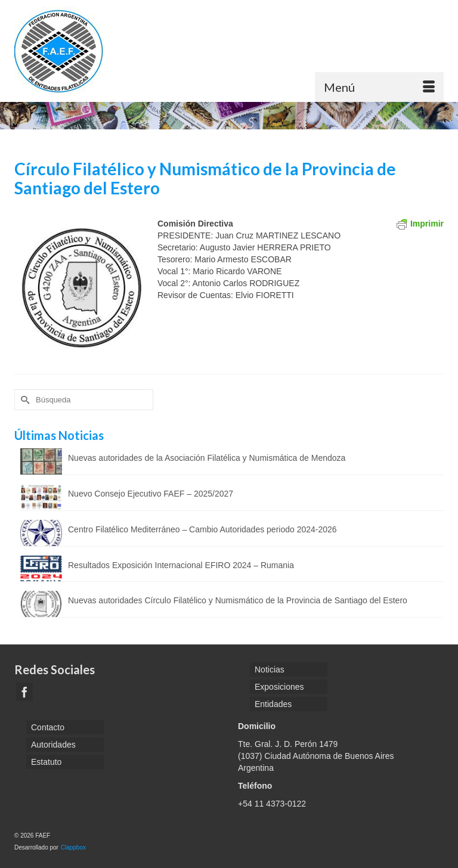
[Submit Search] (23, 400)
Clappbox (73, 847)
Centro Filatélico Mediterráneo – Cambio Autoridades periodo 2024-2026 (202, 529)
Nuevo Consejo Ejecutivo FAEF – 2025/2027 (151, 494)
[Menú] (379, 87)
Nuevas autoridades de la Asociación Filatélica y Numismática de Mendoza (207, 458)
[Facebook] (24, 692)
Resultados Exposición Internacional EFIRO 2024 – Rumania (181, 565)
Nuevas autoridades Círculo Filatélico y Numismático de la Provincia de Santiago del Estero (238, 600)
